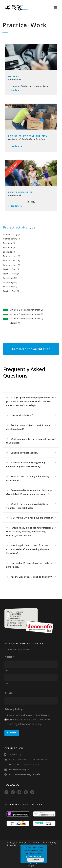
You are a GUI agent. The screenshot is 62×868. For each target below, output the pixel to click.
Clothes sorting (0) (12, 234)
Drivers (14, 76)
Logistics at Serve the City (28, 136)
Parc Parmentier (20, 192)
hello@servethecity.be (19, 769)
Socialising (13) (10, 278)
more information (34, 856)
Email (9, 694)
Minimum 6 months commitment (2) (26, 310)
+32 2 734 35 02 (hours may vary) (24, 765)
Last (7, 683)
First (7, 670)
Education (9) (9, 243)
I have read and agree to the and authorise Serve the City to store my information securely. (28, 720)
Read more (15, 90)
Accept (36, 860)
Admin (31, 866)
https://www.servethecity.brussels (24, 774)
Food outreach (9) (11, 256)
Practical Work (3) (11, 269)
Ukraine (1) (15, 323)
